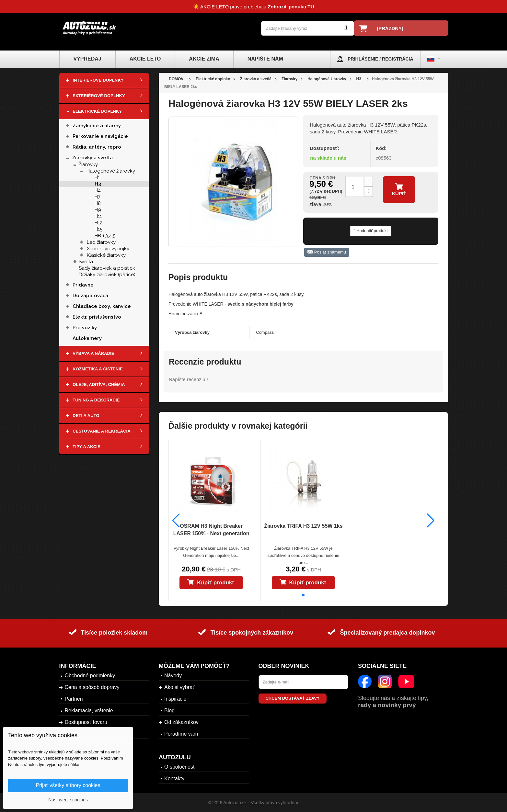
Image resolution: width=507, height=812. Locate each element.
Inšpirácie (175, 699)
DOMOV (176, 79)
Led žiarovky (101, 242)
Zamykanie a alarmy (97, 126)
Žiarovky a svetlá (92, 158)
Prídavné (83, 285)
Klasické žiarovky (106, 255)
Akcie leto (145, 59)
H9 (98, 210)
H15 (98, 229)
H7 (98, 197)
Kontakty (174, 778)
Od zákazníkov (181, 722)
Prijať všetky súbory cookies (68, 785)
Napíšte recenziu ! (188, 379)
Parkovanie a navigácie (101, 136)
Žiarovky (88, 164)
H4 (98, 190)
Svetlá (86, 262)
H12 (98, 223)
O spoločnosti (180, 767)
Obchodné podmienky (90, 676)
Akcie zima (204, 59)
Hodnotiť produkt (371, 231)
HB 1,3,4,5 (105, 236)
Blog (169, 710)
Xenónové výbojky (108, 249)
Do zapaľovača (90, 296)
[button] (303, 595)
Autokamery (87, 338)
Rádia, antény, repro (97, 147)
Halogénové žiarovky (111, 171)
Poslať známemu (327, 252)
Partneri (74, 699)
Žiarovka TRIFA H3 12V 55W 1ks (303, 526)
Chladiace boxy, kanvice (102, 306)
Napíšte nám (265, 59)
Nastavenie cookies (68, 800)
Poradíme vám (181, 734)
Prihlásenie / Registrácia (380, 59)
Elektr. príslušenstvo (97, 317)
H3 (98, 184)
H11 (98, 216)
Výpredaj (87, 59)
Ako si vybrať (179, 687)
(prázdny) (390, 28)
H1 (97, 177)
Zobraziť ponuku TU (291, 7)
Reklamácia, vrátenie (89, 710)
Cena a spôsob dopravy (92, 687)
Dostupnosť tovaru (86, 722)
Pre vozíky (85, 328)
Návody (173, 676)
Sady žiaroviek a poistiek (107, 268)
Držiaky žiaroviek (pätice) (107, 275)
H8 (98, 203)
